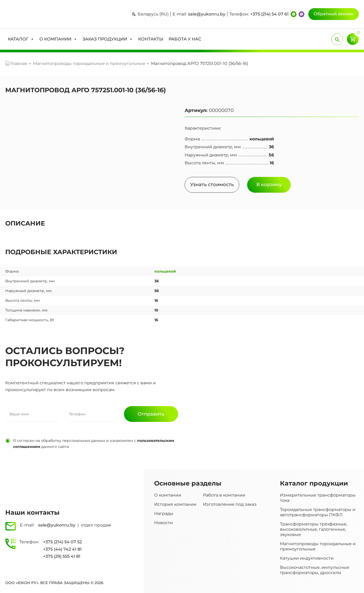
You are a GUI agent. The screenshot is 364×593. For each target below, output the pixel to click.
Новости (163, 523)
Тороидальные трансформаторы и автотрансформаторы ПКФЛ (318, 512)
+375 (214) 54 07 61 (269, 14)
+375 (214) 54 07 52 (63, 542)
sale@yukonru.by (207, 14)
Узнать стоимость (212, 185)
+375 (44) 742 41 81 (62, 549)
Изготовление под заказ (230, 504)
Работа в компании (224, 495)
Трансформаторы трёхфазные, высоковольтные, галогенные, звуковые (314, 529)
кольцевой (165, 271)
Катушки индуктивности (307, 558)
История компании (175, 504)
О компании (168, 495)
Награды (164, 513)
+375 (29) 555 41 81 (62, 556)
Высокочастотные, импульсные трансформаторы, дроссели (315, 570)
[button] (21, 39)
